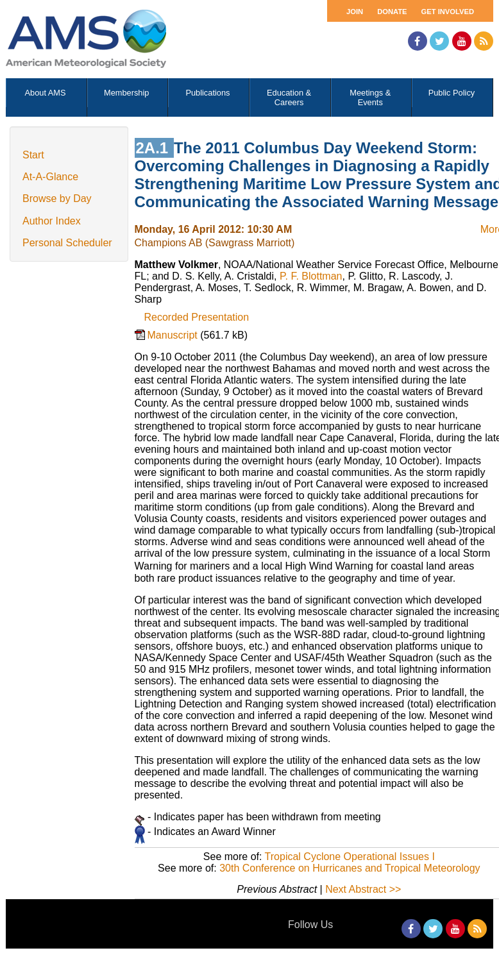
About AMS (46, 93)
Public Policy (452, 93)
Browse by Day (57, 199)
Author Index (52, 221)
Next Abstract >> (363, 889)
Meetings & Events (370, 97)
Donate (392, 12)
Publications (207, 93)
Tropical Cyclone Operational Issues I (350, 857)
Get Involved (448, 12)
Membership (126, 93)
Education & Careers (289, 97)
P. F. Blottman (311, 276)
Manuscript (174, 335)
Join (355, 12)
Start (33, 155)
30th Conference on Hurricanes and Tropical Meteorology (350, 868)
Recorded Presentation (197, 317)
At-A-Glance (50, 177)
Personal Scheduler (67, 243)
